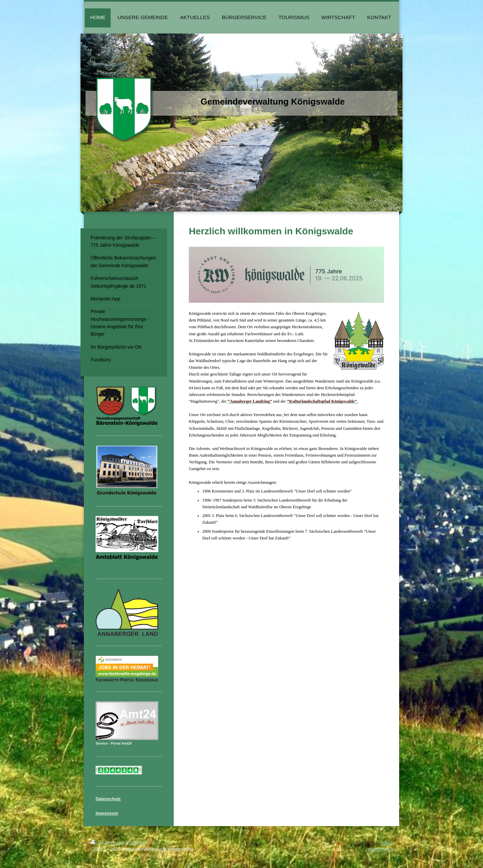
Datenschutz (108, 799)
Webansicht (380, 849)
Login (387, 843)
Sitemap (138, 843)
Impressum (107, 813)
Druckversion (109, 843)
